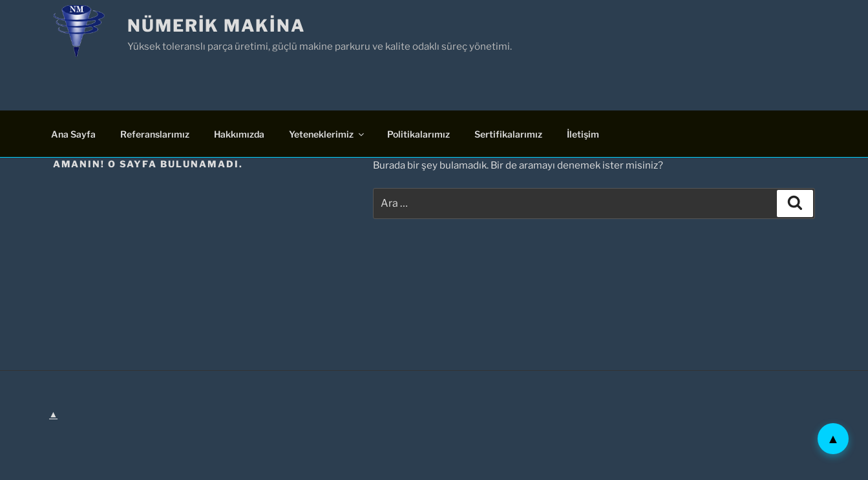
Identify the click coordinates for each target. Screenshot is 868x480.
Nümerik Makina (216, 26)
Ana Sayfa (73, 134)
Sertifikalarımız (508, 134)
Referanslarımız (155, 134)
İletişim (583, 134)
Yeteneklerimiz (327, 134)
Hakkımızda (239, 134)
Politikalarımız (418, 134)
